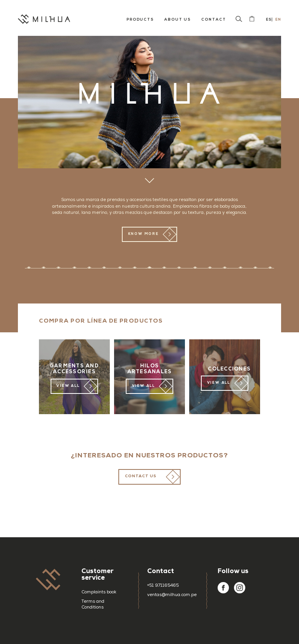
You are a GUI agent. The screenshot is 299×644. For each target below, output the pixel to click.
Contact (214, 19)
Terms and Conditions (93, 605)
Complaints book (99, 592)
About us (178, 19)
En (278, 20)
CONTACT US (141, 476)
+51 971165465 (163, 586)
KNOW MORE (143, 234)
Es (268, 20)
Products (140, 19)
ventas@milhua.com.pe (171, 595)
